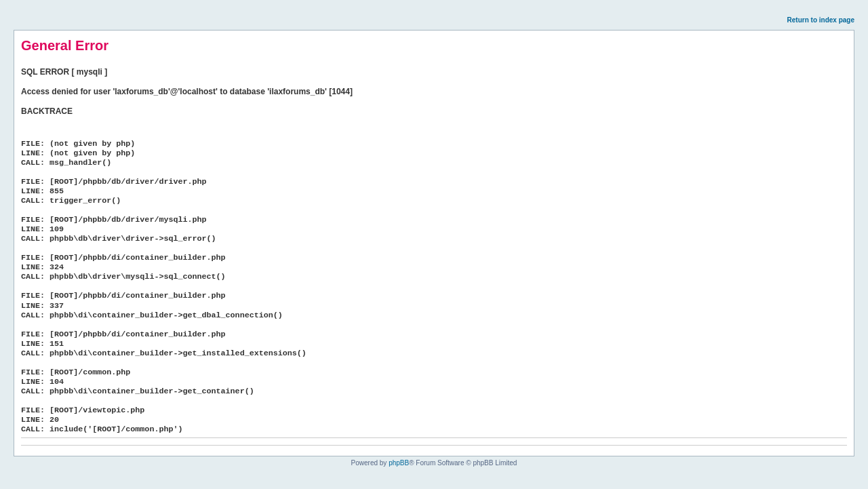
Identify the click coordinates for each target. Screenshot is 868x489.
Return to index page (821, 20)
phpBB (399, 463)
